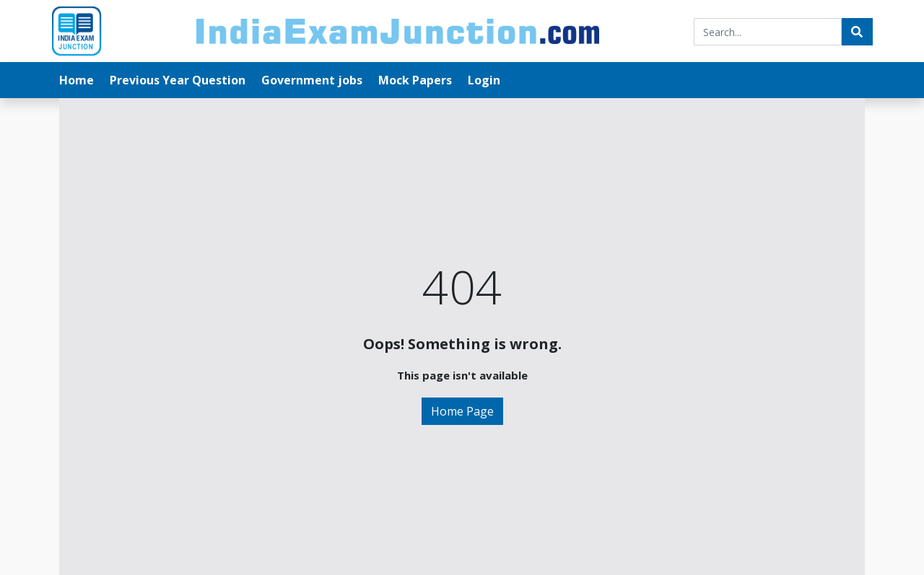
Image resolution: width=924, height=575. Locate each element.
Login (484, 80)
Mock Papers (415, 80)
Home (77, 80)
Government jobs (312, 80)
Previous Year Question (178, 80)
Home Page (462, 411)
